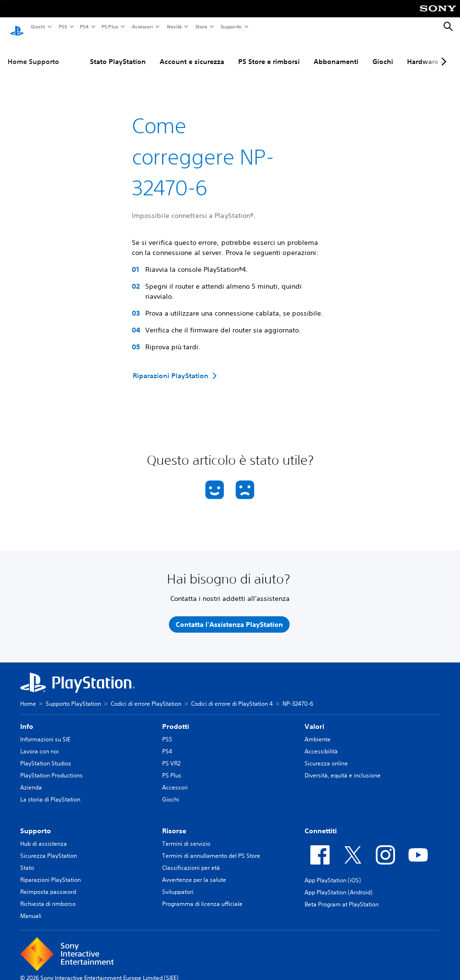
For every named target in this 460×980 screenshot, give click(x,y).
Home (28, 694)
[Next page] (442, 52)
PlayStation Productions (51, 766)
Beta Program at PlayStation (342, 895)
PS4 (84, 26)
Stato (27, 859)
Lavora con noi (39, 742)
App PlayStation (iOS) (333, 871)
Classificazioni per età (191, 859)
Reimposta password (48, 883)
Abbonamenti (336, 52)
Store (201, 26)
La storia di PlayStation (50, 790)
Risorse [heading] (174, 822)
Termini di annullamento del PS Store (211, 846)
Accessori (142, 26)
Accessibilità (321, 742)
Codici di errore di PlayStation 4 (232, 694)
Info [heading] (27, 717)
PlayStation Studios (46, 754)
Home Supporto (33, 52)
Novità (174, 26)
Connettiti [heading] (321, 822)
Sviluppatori (178, 883)
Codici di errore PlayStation (146, 694)
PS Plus (109, 26)
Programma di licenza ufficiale (202, 895)
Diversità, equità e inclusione (343, 766)
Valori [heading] (314, 717)
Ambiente (318, 730)
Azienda (31, 778)
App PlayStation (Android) (339, 883)
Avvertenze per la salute (194, 871)
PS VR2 (171, 754)
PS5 (62, 26)
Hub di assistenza (44, 834)
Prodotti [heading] (176, 717)
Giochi (38, 26)
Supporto (231, 26)
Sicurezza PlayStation (49, 846)
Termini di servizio (186, 834)
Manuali (31, 907)
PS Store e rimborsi (269, 52)
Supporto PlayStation (73, 694)
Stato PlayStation (118, 52)
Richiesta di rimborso (48, 895)
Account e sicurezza (192, 52)
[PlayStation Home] (17, 27)
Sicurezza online (326, 754)
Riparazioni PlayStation (51, 871)
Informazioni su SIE (45, 730)
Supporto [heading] (36, 822)
